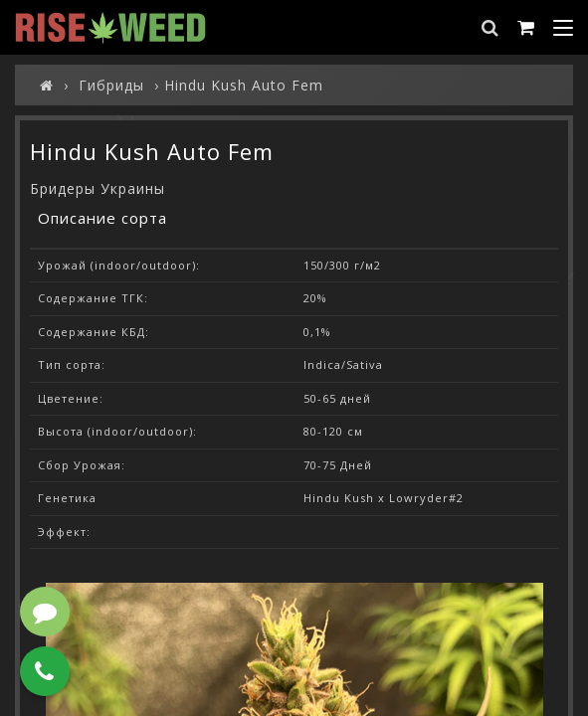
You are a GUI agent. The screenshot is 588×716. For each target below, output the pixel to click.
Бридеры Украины (98, 188)
